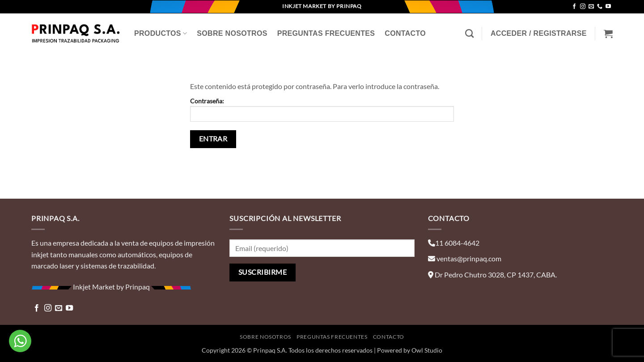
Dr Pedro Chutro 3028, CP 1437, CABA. (496, 275)
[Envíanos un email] (591, 7)
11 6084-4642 (457, 243)
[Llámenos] (600, 7)
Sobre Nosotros (232, 33)
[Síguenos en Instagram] (583, 7)
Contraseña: (322, 109)
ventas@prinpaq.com (469, 258)
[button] (539, 34)
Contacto (405, 33)
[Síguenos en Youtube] (608, 7)
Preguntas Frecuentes (326, 33)
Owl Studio (427, 350)
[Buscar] (469, 33)
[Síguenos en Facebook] (574, 7)
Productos (161, 33)
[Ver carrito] (608, 34)
